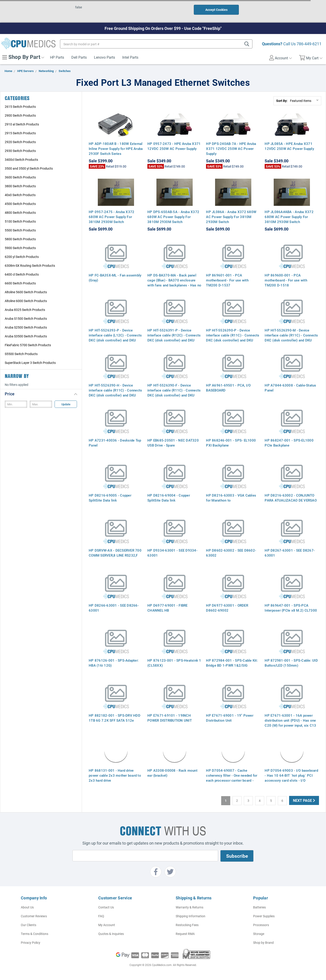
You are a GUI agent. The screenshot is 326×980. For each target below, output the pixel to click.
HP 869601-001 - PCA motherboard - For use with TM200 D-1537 (227, 280)
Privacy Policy (31, 943)
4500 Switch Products (20, 204)
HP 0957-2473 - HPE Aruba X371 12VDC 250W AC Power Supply (174, 146)
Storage (259, 934)
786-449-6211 (309, 44)
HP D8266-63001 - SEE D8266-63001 (114, 608)
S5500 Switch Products (21, 354)
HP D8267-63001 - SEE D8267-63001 (290, 553)
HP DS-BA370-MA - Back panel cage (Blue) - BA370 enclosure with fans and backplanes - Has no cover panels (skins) (174, 283)
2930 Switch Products (20, 151)
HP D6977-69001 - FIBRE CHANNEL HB (168, 608)
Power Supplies (264, 916)
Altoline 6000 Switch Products (26, 301)
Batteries (259, 907)
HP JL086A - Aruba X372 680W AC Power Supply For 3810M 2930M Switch (231, 217)
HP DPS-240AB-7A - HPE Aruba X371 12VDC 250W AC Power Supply (231, 149)
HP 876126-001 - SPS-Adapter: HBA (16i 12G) (114, 663)
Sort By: (282, 101)
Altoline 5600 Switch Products (26, 292)
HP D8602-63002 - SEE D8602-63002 (231, 553)
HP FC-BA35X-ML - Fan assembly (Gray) (115, 278)
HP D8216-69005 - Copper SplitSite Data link (110, 498)
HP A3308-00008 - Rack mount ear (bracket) (172, 773)
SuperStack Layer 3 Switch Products (30, 363)
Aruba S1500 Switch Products (26, 318)
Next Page (304, 800)
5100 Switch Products (20, 221)
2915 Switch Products (20, 133)
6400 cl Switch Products (22, 274)
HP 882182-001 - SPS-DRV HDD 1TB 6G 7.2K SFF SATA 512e (115, 718)
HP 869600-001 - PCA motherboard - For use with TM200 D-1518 (286, 280)
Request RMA (185, 934)
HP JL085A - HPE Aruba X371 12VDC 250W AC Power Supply (289, 146)
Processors (261, 925)
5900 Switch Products (20, 248)
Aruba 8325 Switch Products (25, 310)
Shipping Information (191, 916)
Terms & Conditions (35, 934)
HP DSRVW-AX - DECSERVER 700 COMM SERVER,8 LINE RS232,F (115, 553)
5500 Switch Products (20, 230)
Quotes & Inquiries (111, 934)
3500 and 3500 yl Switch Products (29, 168)
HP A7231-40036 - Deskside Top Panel (115, 443)
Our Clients (29, 925)
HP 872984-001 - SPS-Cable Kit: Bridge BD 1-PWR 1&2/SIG (232, 663)
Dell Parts (79, 57)
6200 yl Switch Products (22, 257)
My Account (107, 925)
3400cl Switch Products (21, 160)
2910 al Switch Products (22, 124)
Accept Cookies (216, 10)
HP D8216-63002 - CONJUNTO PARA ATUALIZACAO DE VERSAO (291, 498)
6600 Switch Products (20, 283)
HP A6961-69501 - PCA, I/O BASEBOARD (228, 388)
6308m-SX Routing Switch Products (30, 265)
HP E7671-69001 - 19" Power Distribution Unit (230, 718)
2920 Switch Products (20, 142)
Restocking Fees (187, 925)
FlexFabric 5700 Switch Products (28, 345)
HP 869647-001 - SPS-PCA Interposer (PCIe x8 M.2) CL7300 (291, 608)
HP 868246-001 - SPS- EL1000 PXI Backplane (231, 443)
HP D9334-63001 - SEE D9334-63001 (172, 553)
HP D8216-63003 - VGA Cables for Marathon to (231, 498)
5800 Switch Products (20, 239)
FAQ (101, 916)
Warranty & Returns (189, 907)
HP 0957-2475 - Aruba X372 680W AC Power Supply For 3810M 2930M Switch (111, 217)
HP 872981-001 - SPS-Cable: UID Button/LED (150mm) (291, 663)
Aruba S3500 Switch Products (26, 336)
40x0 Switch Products (20, 195)
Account (280, 58)
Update (66, 404)
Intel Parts (130, 57)
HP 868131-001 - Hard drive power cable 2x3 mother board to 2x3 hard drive (115, 775)
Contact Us (106, 907)
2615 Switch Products (20, 107)
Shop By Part (23, 57)
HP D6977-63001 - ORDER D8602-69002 (227, 608)
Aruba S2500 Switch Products (26, 327)
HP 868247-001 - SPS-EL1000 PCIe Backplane (289, 443)
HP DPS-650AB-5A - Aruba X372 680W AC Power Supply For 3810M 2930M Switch (173, 217)
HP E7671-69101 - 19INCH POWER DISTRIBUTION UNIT (170, 718)
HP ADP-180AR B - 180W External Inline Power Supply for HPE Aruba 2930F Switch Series (116, 149)
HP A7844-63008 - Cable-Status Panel (290, 388)
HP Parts (57, 57)
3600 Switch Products (20, 177)
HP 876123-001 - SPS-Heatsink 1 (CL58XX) (174, 663)
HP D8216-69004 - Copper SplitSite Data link (169, 498)
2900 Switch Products (20, 115)
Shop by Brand (263, 943)
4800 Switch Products (20, 213)
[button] (41, 394)
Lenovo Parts (104, 57)
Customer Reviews (34, 916)
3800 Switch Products (20, 186)
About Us (27, 907)
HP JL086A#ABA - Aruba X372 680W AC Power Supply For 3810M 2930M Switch (289, 217)
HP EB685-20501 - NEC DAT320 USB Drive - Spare (173, 443)
